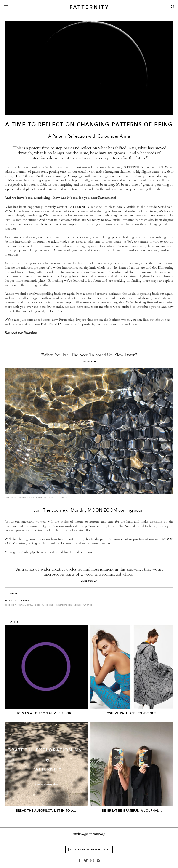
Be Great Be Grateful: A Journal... (132, 811)
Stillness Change (83, 605)
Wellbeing (48, 605)
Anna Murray (25, 605)
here (168, 320)
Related (11, 622)
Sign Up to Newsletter (92, 850)
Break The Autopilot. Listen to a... (46, 811)
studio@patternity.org (89, 834)
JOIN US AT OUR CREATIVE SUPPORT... (46, 713)
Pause (37, 605)
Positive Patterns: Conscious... (132, 713)
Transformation (64, 605)
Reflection (10, 605)
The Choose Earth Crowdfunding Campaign (49, 176)
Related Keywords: (17, 601)
